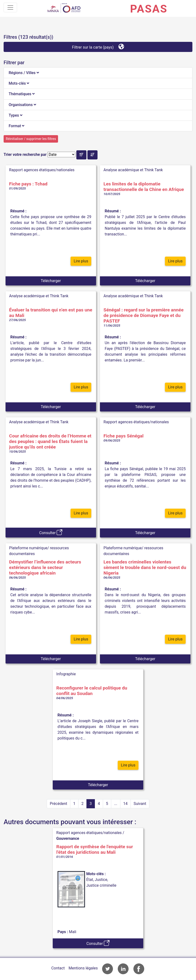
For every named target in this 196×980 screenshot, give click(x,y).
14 (125, 804)
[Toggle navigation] (10, 7)
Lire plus (81, 261)
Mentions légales (83, 968)
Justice (101, 880)
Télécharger (51, 281)
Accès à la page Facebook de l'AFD (139, 969)
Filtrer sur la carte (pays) (98, 47)
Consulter (51, 532)
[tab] (98, 73)
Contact (58, 968)
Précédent (59, 804)
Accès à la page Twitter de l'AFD (108, 969)
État (90, 880)
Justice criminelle (101, 885)
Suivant (140, 804)
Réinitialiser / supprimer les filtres (31, 139)
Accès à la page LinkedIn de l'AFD (123, 969)
